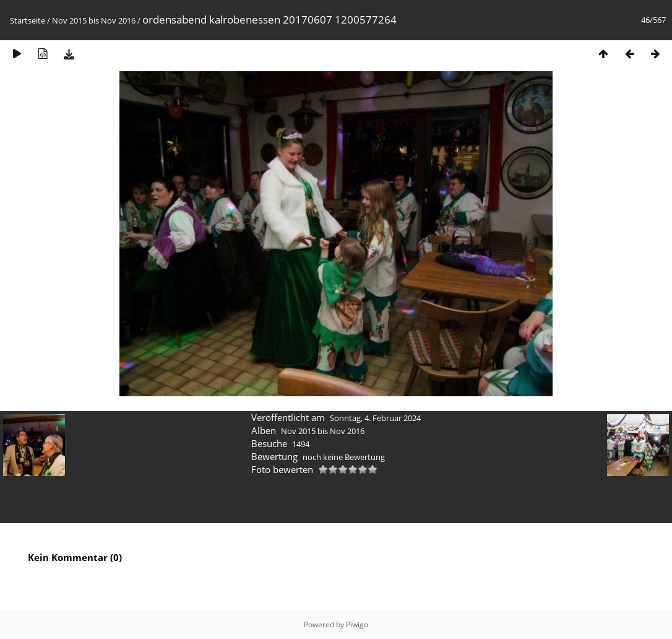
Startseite (28, 20)
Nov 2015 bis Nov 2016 (94, 20)
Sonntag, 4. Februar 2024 (375, 418)
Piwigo (357, 624)
